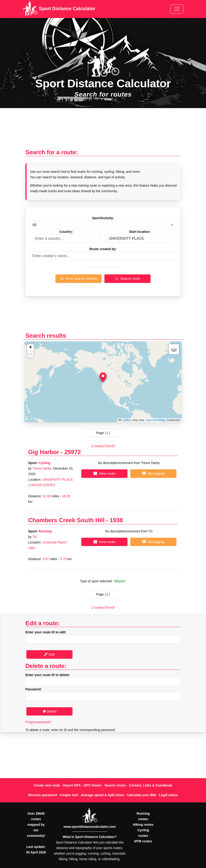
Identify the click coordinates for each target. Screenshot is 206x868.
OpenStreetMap (156, 420)
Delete (50, 711)
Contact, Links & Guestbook (150, 785)
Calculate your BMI (142, 795)
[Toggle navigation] (177, 9)
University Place (54, 542)
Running (45, 531)
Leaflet (124, 420)
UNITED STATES (42, 485)
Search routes (115, 785)
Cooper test (69, 795)
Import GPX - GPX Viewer (82, 785)
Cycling (44, 463)
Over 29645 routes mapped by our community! (36, 825)
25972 (72, 452)
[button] (103, 377)
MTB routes (143, 841)
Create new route (47, 785)
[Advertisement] (103, 131)
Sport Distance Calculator (59, 9)
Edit (49, 654)
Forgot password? (38, 722)
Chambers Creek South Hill (66, 520)
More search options (78, 278)
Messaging (153, 473)
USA (32, 548)
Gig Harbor (44, 452)
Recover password (43, 795)
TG (35, 537)
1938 (116, 520)
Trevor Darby (42, 468)
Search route (127, 278)
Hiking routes (143, 825)
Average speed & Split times (102, 795)
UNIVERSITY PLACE (58, 480)
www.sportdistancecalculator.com (90, 827)
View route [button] (104, 473)
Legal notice (168, 795)
